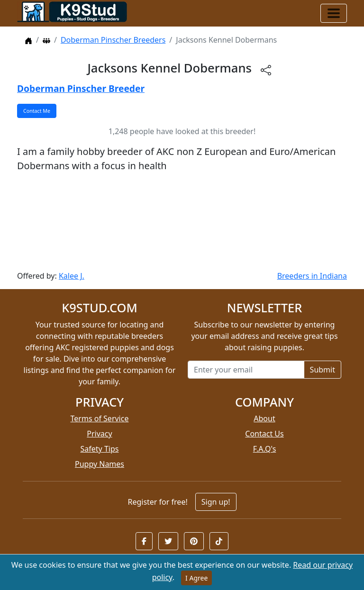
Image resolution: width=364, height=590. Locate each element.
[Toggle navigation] (334, 13)
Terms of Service (100, 418)
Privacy (99, 434)
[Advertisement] (182, 222)
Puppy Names (100, 464)
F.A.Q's (265, 449)
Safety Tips (100, 449)
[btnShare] (266, 69)
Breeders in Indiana (312, 276)
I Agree (196, 578)
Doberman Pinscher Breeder (81, 88)
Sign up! (216, 502)
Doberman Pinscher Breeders (113, 40)
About (264, 418)
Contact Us (264, 434)
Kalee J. (72, 276)
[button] (144, 541)
